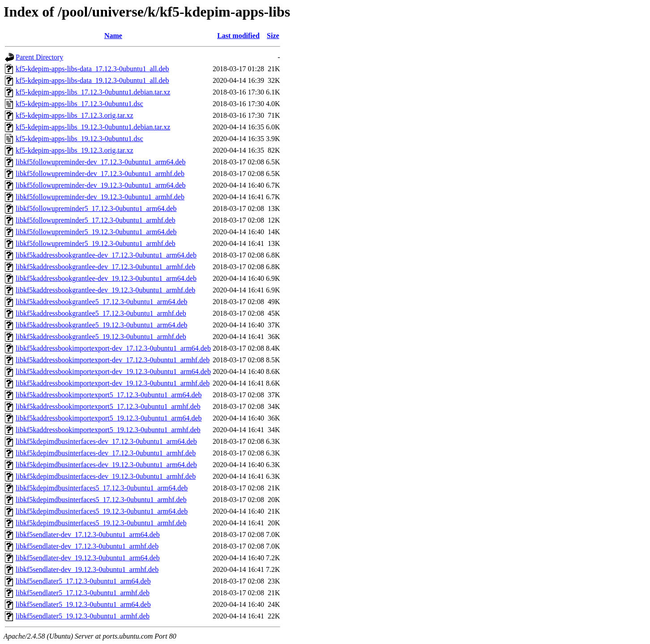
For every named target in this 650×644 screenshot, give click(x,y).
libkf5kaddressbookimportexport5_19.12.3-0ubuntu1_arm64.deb (109, 418)
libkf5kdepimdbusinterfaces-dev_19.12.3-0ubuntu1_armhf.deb (106, 476)
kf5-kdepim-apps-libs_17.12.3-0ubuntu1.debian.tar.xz (93, 92)
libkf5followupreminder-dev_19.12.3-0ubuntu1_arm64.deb (101, 185)
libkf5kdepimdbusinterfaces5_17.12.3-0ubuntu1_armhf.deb (101, 500)
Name (113, 36)
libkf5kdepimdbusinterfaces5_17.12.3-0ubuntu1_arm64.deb (102, 488)
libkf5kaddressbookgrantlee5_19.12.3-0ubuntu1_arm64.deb (101, 325)
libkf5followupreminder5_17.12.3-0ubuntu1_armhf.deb (96, 220)
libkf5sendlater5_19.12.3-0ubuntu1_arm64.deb (83, 604)
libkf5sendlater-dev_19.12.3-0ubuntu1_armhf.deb (87, 569)
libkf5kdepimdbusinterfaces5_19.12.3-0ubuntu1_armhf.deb (101, 523)
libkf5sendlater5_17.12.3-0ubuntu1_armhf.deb (83, 593)
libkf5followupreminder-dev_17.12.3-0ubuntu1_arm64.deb (101, 162)
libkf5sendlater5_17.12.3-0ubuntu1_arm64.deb (83, 581)
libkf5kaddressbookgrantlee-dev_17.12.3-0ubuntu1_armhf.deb (105, 267)
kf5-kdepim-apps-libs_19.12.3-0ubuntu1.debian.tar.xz (93, 127)
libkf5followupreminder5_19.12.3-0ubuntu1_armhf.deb (96, 243)
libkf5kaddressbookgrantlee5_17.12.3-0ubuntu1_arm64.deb (101, 302)
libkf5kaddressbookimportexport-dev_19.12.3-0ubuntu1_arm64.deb (113, 371)
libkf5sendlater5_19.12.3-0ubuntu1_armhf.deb (83, 616)
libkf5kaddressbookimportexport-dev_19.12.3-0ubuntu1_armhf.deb (113, 383)
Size (273, 36)
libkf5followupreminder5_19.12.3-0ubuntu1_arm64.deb (96, 232)
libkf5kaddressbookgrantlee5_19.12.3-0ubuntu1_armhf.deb (101, 337)
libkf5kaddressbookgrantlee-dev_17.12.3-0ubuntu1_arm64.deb (106, 255)
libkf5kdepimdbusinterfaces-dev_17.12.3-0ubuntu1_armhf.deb (106, 453)
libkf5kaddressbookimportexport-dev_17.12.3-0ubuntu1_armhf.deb (113, 360)
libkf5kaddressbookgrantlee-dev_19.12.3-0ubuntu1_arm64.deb (106, 278)
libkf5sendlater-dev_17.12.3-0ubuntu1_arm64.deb (88, 535)
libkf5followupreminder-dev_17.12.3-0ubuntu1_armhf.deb (100, 174)
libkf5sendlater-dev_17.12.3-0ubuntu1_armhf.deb (87, 546)
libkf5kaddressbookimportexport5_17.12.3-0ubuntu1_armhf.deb (108, 406)
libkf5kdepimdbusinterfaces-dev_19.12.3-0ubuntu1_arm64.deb (106, 465)
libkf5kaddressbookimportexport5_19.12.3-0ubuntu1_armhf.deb (108, 430)
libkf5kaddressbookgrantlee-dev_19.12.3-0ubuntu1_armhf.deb (105, 290)
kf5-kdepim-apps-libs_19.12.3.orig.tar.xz (75, 150)
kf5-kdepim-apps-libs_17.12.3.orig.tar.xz (75, 115)
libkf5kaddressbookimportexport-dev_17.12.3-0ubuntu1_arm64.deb (113, 348)
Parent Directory (39, 57)
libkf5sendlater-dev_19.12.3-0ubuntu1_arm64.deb (88, 558)
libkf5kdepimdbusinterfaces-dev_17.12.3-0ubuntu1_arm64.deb (106, 441)
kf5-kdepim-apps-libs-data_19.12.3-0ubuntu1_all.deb (92, 80)
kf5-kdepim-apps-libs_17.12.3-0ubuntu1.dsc (79, 104)
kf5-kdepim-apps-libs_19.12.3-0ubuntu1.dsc (79, 139)
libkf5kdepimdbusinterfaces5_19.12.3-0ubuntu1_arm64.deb (102, 511)
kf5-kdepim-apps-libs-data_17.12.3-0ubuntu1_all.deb (92, 69)
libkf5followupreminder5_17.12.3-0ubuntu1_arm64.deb (96, 208)
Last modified (238, 36)
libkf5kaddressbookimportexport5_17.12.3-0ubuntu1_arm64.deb (109, 395)
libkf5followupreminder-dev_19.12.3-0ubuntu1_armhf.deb (100, 197)
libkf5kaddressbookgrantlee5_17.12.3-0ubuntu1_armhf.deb (101, 313)
